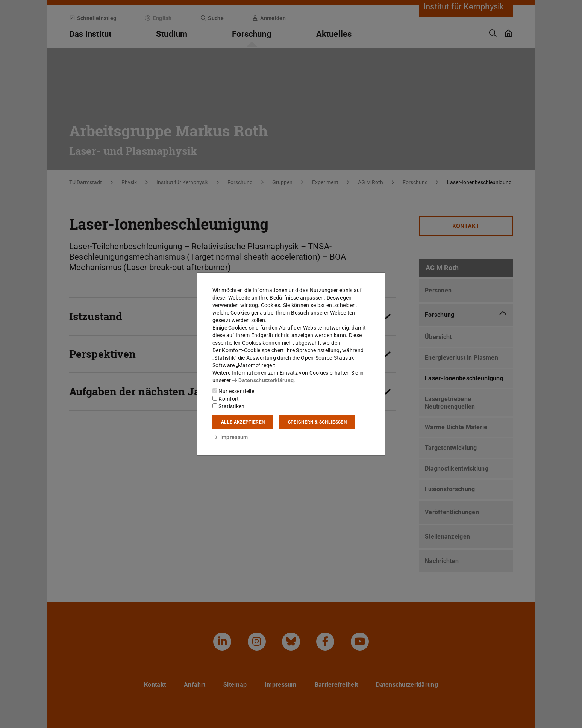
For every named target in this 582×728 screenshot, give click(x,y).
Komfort (226, 399)
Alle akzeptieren (243, 422)
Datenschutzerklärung (263, 380)
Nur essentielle (233, 391)
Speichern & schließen (317, 422)
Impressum (230, 437)
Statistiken (229, 406)
